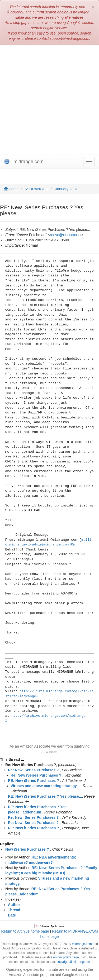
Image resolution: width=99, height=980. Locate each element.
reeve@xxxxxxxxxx (66, 235)
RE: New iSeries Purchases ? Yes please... (45, 796)
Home (11, 189)
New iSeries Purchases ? (27, 849)
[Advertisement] (49, 100)
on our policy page (66, 957)
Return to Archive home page (25, 931)
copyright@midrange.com (74, 962)
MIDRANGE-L (37, 189)
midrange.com (82, 944)
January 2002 (66, 189)
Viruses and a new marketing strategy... (45, 786)
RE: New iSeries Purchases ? (34, 781)
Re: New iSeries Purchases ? (33, 770)
